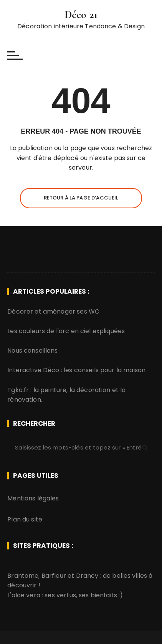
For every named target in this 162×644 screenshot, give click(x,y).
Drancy (87, 576)
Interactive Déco (33, 370)
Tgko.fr (18, 390)
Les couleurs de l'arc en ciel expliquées (66, 331)
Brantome (23, 576)
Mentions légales (33, 498)
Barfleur (54, 576)
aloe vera (26, 595)
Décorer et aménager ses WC (53, 311)
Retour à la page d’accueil (81, 198)
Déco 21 (81, 15)
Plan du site (25, 519)
